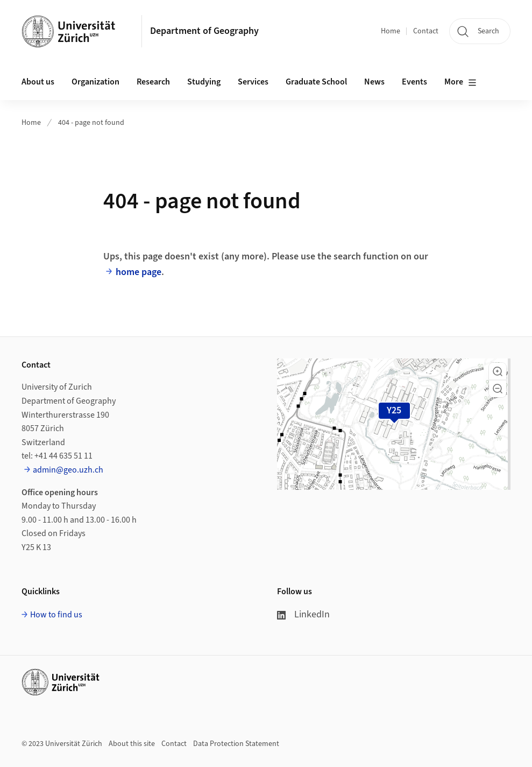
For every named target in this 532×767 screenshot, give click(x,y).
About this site (132, 744)
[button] (498, 371)
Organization (95, 82)
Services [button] (253, 82)
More (460, 82)
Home (391, 31)
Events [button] (414, 82)
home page (139, 272)
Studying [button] (204, 82)
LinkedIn (303, 614)
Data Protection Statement (236, 744)
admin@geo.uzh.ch (68, 470)
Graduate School (316, 82)
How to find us (56, 615)
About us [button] (38, 82)
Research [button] (153, 82)
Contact (426, 31)
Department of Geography (204, 31)
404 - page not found (91, 123)
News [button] (374, 82)
